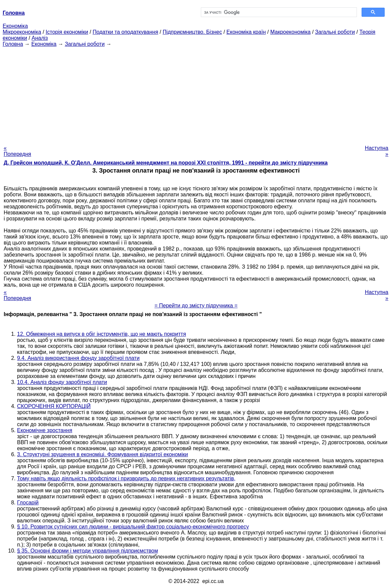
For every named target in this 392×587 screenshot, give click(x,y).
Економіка (15, 26)
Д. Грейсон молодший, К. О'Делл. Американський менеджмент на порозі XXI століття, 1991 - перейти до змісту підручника (166, 163)
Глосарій (28, 503)
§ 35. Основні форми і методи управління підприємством (88, 551)
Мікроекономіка (22, 32)
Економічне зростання (45, 430)
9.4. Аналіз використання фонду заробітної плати (78, 358)
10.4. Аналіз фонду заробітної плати (62, 382)
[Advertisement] (196, 94)
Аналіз (40, 38)
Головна (13, 44)
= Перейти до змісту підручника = (196, 306)
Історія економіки (67, 32)
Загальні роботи (335, 32)
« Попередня (17, 151)
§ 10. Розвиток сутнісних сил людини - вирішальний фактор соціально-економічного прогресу (133, 527)
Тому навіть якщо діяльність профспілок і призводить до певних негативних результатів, (126, 478)
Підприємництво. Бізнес (192, 32)
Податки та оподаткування (125, 32)
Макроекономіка (291, 32)
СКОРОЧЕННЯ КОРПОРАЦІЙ (54, 406)
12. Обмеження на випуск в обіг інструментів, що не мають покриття (102, 334)
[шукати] (278, 12)
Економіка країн (246, 32)
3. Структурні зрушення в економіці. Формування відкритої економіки (103, 454)
